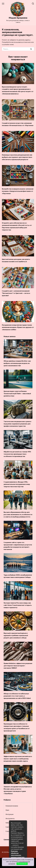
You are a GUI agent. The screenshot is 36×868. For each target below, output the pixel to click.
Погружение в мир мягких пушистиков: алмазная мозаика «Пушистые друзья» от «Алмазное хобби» (18, 327)
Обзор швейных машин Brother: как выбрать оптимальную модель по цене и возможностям (17, 363)
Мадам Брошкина (18, 18)
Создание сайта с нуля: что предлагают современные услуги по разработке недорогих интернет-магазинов (18, 546)
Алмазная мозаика (12, 806)
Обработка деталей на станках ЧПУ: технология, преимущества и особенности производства (17, 454)
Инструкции (10, 814)
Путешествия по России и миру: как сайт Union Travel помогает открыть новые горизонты (18, 605)
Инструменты (10, 818)
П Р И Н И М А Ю (22, 864)
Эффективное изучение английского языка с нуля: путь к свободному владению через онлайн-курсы (18, 759)
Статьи (8, 831)
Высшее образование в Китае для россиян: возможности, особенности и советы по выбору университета (18, 514)
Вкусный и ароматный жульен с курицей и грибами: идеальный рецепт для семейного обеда (16, 635)
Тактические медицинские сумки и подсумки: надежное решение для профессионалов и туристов (17, 424)
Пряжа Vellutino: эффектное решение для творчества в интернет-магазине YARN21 (18, 666)
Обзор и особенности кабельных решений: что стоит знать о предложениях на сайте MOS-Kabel (17, 696)
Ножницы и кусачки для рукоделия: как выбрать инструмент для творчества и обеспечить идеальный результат (17, 157)
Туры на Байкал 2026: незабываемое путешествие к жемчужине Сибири (18, 576)
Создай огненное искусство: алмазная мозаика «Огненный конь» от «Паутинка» (18, 124)
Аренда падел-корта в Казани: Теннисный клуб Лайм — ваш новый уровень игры (17, 393)
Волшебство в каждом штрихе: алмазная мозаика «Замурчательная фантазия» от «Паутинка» (18, 191)
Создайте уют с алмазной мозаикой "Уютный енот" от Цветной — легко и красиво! (16, 293)
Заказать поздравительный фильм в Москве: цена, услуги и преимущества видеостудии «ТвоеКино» (18, 790)
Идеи (7, 810)
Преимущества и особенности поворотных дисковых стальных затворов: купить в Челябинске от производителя (17, 727)
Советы (8, 827)
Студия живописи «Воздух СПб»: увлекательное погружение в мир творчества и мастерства (17, 484)
